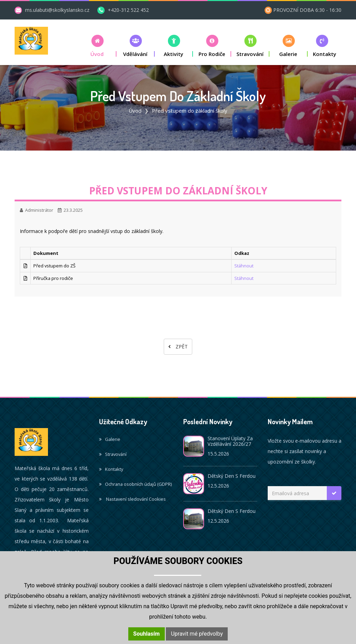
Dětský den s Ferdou (232, 476)
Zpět (178, 347)
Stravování (113, 454)
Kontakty (111, 469)
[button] (97, 46)
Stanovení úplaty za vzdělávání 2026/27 (230, 441)
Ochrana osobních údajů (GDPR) (135, 484)
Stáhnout (244, 266)
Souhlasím (146, 634)
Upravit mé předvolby (197, 634)
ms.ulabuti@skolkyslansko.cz (57, 10)
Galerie (110, 439)
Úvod (135, 111)
